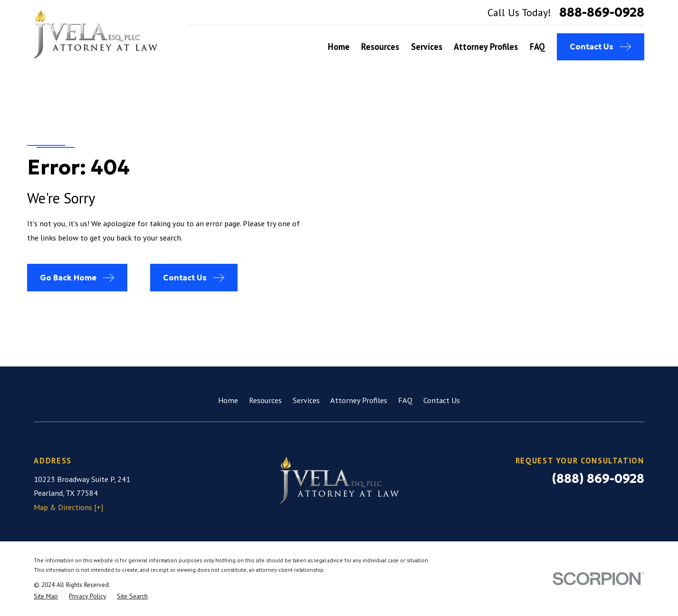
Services (306, 400)
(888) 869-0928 (598, 479)
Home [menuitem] (339, 47)
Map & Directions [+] (68, 507)
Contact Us (442, 400)
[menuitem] (46, 596)
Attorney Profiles (359, 400)
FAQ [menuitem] (537, 47)
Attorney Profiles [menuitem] (486, 47)
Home (228, 400)
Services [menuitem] (427, 47)
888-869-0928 (602, 12)
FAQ (405, 400)
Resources (265, 400)
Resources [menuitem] (380, 47)
